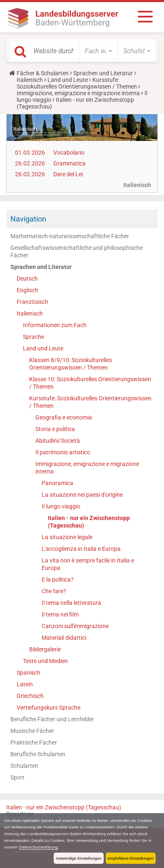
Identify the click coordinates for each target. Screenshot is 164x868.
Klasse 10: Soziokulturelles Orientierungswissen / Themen (90, 383)
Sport (17, 777)
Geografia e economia (64, 417)
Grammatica (70, 163)
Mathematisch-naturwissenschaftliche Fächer (70, 236)
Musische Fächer (32, 731)
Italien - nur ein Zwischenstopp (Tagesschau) (89, 522)
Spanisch (29, 673)
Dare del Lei (68, 174)
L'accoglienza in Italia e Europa (81, 549)
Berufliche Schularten (38, 754)
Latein (25, 684)
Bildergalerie (45, 649)
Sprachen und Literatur (103, 73)
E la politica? (58, 579)
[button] (98, 51)
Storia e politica (55, 429)
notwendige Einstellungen (78, 858)
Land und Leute (68, 80)
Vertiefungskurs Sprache (48, 708)
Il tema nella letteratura (71, 603)
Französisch (32, 302)
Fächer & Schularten (43, 73)
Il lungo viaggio (61, 506)
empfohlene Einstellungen (131, 858)
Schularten (24, 766)
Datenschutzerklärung (38, 847)
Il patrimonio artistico (63, 452)
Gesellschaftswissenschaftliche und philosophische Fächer (77, 252)
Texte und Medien (45, 661)
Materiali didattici (64, 638)
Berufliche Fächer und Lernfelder (52, 719)
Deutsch (27, 279)
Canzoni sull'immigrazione (75, 626)
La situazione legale (67, 537)
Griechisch (30, 696)
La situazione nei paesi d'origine (82, 495)
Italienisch (30, 80)
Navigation (28, 219)
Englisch (27, 290)
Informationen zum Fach (55, 325)
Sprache (34, 337)
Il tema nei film (60, 614)
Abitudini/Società (58, 441)
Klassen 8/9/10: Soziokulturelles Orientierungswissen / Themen (71, 364)
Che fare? (54, 591)
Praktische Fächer (34, 742)
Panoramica (57, 483)
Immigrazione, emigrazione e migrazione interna (78, 93)
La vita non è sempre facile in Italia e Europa (88, 564)
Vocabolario (69, 153)
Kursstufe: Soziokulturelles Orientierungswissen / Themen (77, 83)
